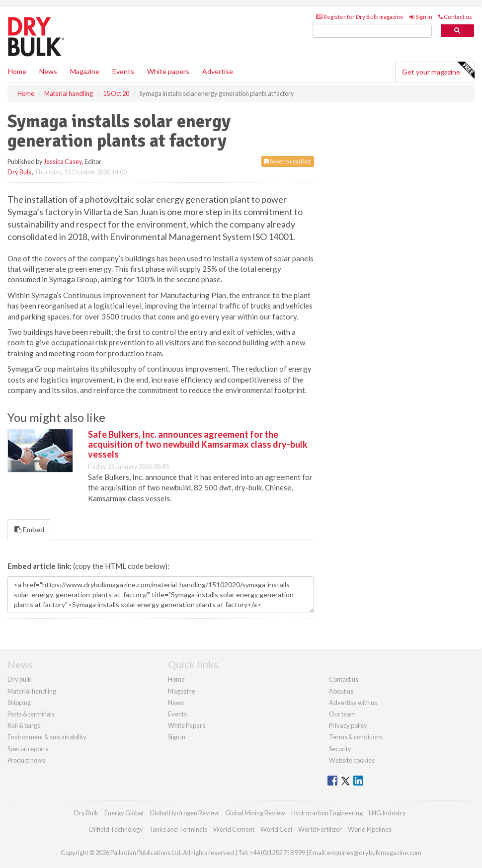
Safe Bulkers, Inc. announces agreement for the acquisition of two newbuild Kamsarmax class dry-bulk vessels (198, 444)
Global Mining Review (255, 813)
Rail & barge (24, 725)
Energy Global (124, 813)
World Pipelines (370, 829)
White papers (168, 71)
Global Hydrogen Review (184, 813)
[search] (372, 31)
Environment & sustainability (47, 737)
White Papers (187, 725)
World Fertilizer (320, 829)
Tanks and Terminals (178, 829)
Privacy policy (348, 725)
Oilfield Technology (116, 829)
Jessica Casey (63, 161)
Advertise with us (353, 703)
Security (340, 749)
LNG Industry (387, 813)
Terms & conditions (356, 737)
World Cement (234, 829)
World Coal (276, 829)
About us (341, 691)
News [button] (48, 71)
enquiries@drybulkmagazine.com (374, 853)
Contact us (455, 17)
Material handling (32, 691)
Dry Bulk (20, 172)
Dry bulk (19, 679)
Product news (26, 760)
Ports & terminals (31, 714)
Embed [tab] (29, 529)
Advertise (218, 71)
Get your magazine (438, 71)
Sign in (421, 17)
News (176, 703)
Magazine (85, 71)
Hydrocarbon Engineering (327, 813)
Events (123, 71)
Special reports (28, 749)
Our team (342, 714)
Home (17, 71)
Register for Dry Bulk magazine (360, 17)
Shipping (19, 703)
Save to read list (288, 161)
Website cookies (352, 760)
